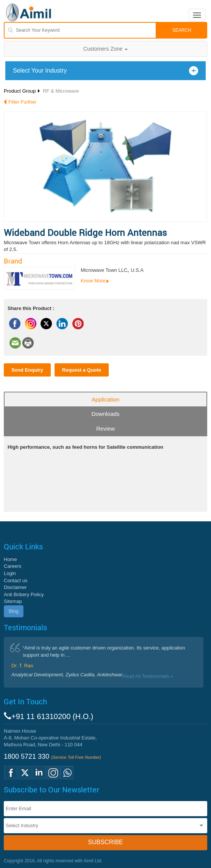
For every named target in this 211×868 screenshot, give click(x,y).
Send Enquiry (27, 370)
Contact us (16, 580)
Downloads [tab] (105, 414)
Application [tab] (105, 399)
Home (10, 559)
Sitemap (13, 601)
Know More (93, 281)
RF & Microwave (61, 91)
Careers (13, 566)
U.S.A (137, 270)
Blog (14, 611)
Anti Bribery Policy (24, 594)
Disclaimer (15, 587)
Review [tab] (105, 429)
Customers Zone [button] (105, 49)
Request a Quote (82, 370)
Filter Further (22, 102)
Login (10, 573)
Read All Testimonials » (148, 676)
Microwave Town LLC (104, 270)
